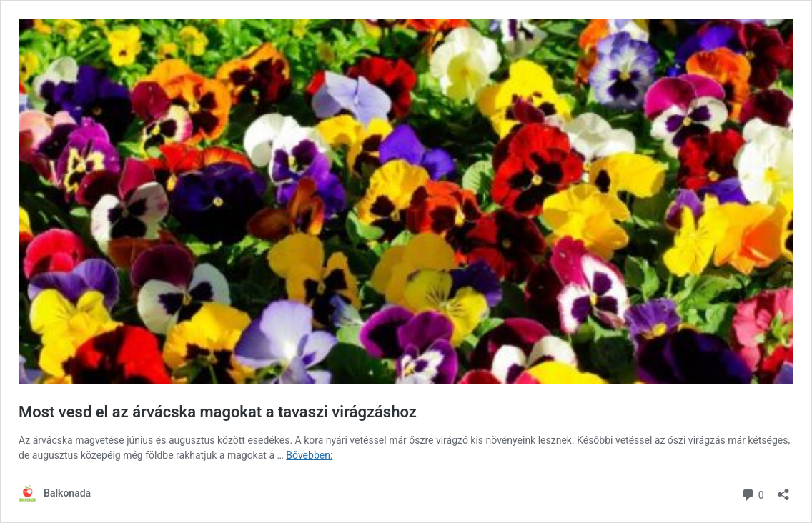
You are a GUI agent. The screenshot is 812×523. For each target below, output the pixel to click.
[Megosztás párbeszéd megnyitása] (783, 490)
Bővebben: (309, 455)
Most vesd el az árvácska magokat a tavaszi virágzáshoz (218, 412)
